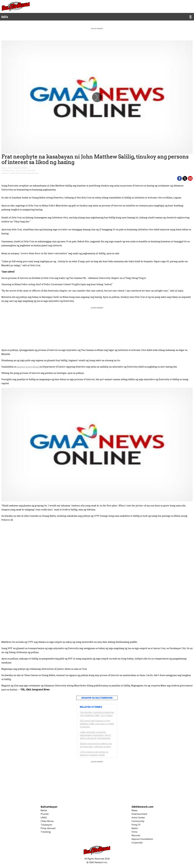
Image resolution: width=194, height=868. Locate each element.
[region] (97, 33)
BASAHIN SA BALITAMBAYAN (97, 698)
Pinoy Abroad (48, 828)
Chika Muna (47, 821)
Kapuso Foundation (142, 839)
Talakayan (46, 825)
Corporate (137, 842)
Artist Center (138, 817)
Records (136, 835)
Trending (46, 832)
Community (138, 821)
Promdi (45, 814)
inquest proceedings (28, 367)
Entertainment (139, 814)
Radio (135, 828)
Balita (44, 810)
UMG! (44, 817)
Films (134, 832)
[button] (179, 178)
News (134, 810)
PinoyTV (136, 825)
